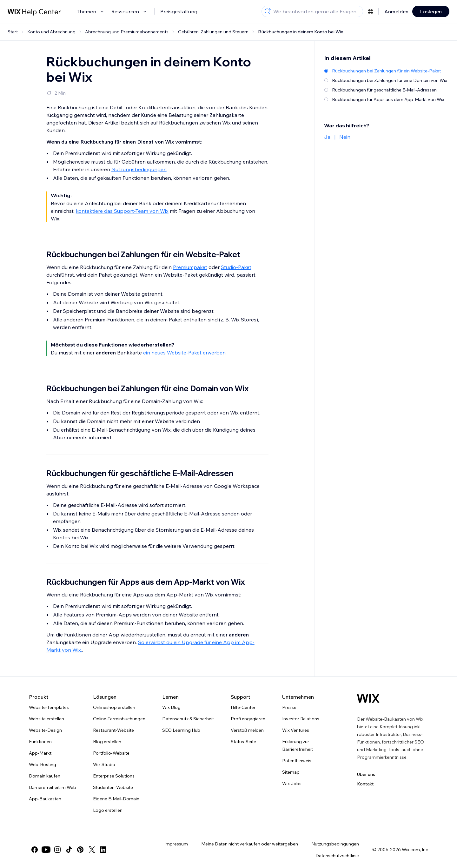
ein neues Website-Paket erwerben (184, 353)
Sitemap (291, 772)
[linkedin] (103, 850)
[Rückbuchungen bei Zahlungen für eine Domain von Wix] (386, 80)
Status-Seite (243, 742)
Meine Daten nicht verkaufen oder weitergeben (250, 844)
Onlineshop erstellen (114, 707)
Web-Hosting (43, 764)
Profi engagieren (248, 719)
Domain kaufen (45, 776)
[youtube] (46, 850)
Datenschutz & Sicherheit (188, 719)
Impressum (176, 844)
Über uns (366, 774)
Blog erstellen (107, 742)
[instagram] (57, 850)
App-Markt (40, 753)
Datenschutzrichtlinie (337, 856)
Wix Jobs (292, 784)
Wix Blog (171, 707)
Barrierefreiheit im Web (53, 787)
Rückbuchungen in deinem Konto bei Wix (301, 32)
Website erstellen (46, 719)
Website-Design (45, 730)
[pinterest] (80, 850)
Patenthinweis (297, 761)
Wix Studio (104, 764)
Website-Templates (49, 707)
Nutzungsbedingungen (139, 169)
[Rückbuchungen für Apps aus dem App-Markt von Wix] (386, 99)
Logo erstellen (108, 810)
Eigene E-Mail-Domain (116, 799)
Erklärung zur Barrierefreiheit (298, 745)
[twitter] (92, 850)
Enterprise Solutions (114, 776)
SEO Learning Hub (181, 730)
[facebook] (35, 850)
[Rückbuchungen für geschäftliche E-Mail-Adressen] (386, 90)
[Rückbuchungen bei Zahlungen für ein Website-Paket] (386, 71)
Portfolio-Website (111, 753)
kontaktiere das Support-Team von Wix (122, 211)
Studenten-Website (113, 787)
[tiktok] (69, 850)
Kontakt (365, 784)
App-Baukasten (45, 799)
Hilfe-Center (243, 707)
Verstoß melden (247, 730)
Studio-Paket (236, 267)
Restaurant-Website (113, 730)
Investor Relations (301, 719)
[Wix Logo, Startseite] (368, 698)
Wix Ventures (296, 730)
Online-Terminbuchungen (119, 719)
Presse (289, 707)
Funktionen (40, 742)
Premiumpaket (190, 267)
